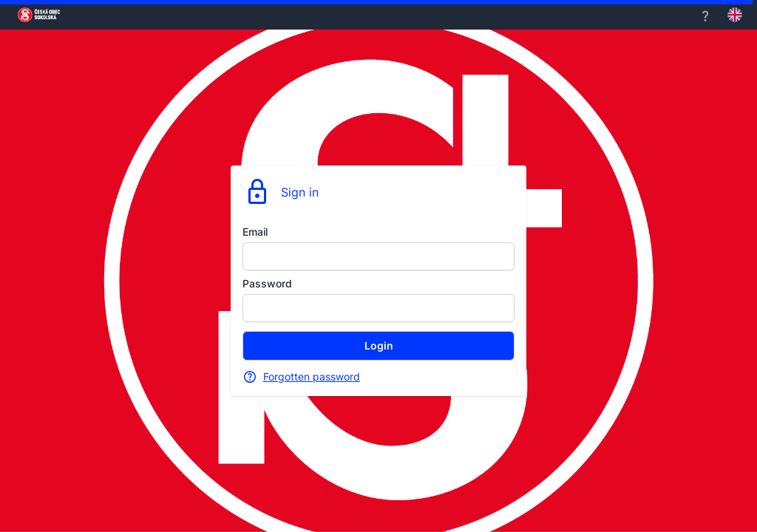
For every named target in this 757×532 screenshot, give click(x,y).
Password (267, 283)
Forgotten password (312, 376)
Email (255, 232)
